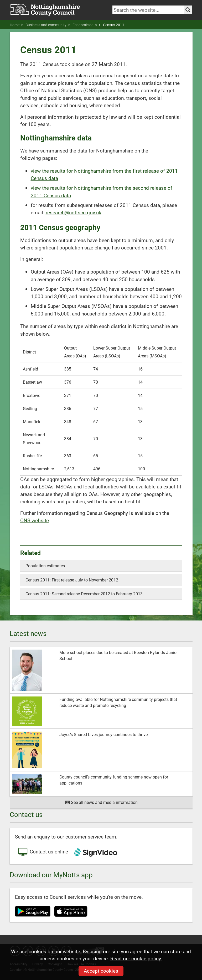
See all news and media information (101, 802)
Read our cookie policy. (136, 958)
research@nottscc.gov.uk (74, 212)
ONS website (35, 520)
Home (16, 25)
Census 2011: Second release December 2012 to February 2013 (84, 594)
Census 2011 (114, 25)
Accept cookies (101, 971)
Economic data (86, 25)
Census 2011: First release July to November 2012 (72, 580)
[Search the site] (188, 10)
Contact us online (43, 852)
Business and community (48, 25)
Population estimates (45, 566)
